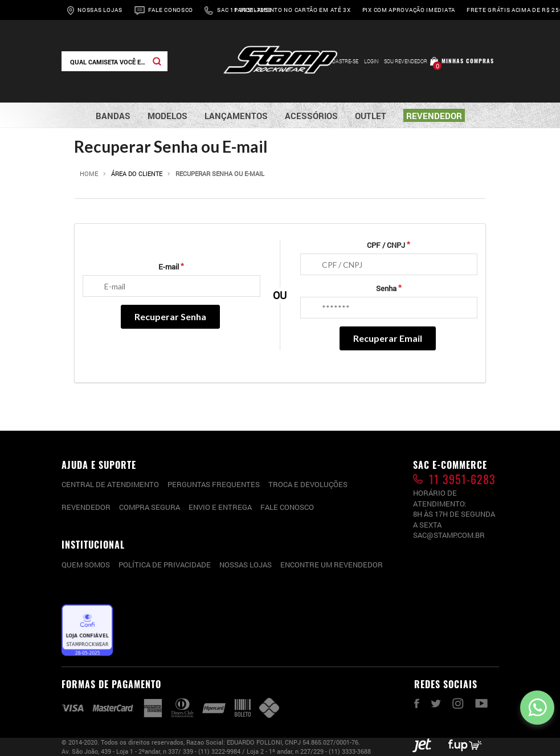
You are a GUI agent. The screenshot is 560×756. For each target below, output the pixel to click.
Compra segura (150, 507)
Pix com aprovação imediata (409, 10)
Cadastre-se (342, 61)
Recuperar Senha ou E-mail (220, 173)
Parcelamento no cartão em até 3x (292, 10)
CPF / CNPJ (386, 245)
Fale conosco (287, 507)
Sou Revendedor (406, 61)
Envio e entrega (220, 507)
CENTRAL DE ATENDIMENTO (110, 484)
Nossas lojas (246, 565)
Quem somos (86, 565)
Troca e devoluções (308, 484)
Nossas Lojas (100, 10)
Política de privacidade (165, 565)
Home (89, 173)
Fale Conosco (171, 10)
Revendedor (86, 507)
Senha (386, 288)
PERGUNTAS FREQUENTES (214, 484)
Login (371, 61)
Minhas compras (468, 61)
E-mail (169, 267)
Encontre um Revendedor (332, 565)
